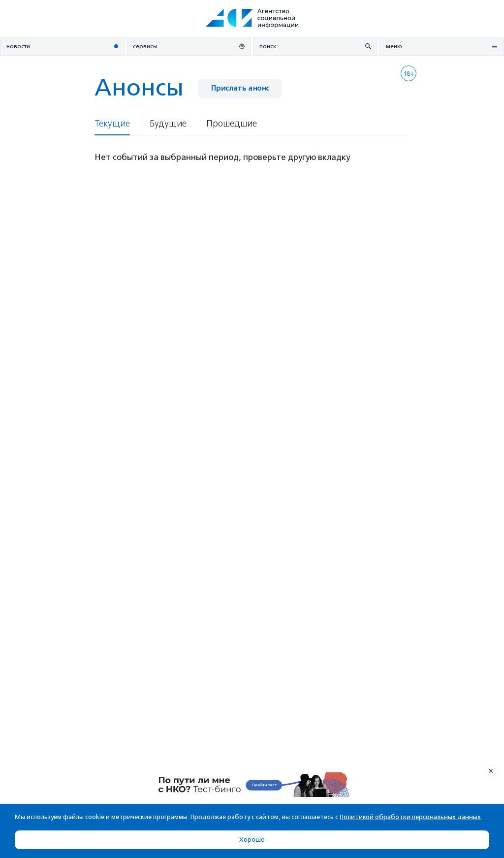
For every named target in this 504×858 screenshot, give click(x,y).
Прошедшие (232, 124)
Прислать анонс (240, 88)
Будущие (168, 124)
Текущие (112, 124)
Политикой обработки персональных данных (410, 817)
